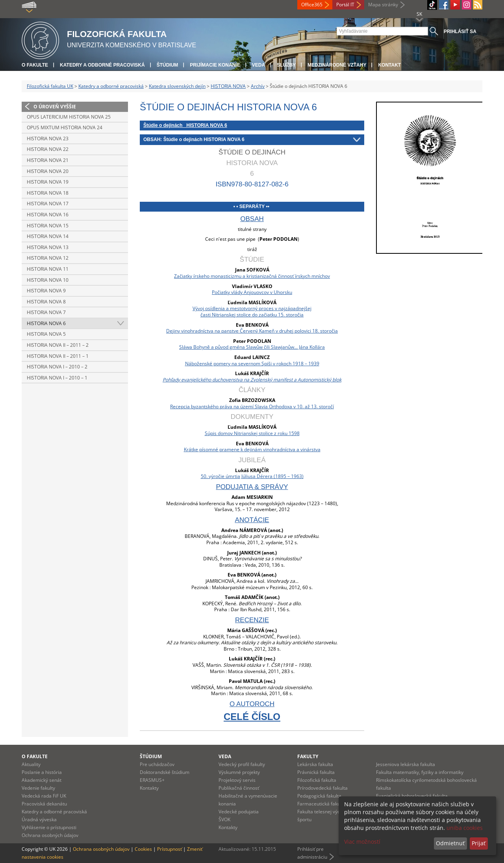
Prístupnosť (170, 849)
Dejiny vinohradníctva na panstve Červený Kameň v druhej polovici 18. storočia (252, 331)
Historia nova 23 (48, 139)
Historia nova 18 (48, 193)
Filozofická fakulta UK (50, 86)
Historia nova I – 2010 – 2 (57, 367)
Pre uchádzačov (157, 764)
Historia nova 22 (48, 149)
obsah (252, 219)
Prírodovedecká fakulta (322, 788)
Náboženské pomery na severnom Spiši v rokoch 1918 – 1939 (252, 364)
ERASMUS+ (152, 780)
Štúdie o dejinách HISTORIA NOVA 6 (185, 125)
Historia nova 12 (48, 258)
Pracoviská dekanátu (44, 804)
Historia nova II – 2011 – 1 (58, 356)
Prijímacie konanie (215, 65)
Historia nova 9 (46, 291)
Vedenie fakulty (38, 788)
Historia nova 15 (48, 226)
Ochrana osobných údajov (50, 835)
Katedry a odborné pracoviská (102, 65)
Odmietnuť (450, 843)
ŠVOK (224, 819)
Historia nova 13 (48, 247)
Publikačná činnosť (239, 788)
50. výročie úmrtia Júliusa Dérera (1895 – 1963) (252, 476)
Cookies (143, 849)
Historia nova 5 (46, 334)
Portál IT (345, 5)
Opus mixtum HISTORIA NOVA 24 (65, 127)
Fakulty (308, 756)
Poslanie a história (42, 772)
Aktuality (31, 764)
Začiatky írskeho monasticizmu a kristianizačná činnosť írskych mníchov (252, 276)
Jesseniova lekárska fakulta (406, 764)
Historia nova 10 (48, 280)
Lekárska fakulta (315, 764)
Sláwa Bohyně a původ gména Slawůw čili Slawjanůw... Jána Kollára (252, 347)
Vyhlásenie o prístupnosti (49, 827)
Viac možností (362, 842)
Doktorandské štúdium (165, 772)
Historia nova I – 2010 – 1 (57, 378)
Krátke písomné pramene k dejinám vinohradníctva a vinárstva (252, 449)
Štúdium (168, 65)
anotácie (252, 520)
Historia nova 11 (48, 269)
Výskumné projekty (239, 772)
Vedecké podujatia (239, 812)
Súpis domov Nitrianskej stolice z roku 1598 (252, 433)
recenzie (252, 620)
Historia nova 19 (48, 182)
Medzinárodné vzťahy (337, 65)
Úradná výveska (39, 819)
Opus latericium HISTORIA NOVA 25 (69, 117)
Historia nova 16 (48, 215)
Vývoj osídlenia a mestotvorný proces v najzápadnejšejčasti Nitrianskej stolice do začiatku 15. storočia (252, 312)
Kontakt (389, 65)
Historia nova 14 (48, 236)
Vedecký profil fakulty (242, 764)
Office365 (312, 5)
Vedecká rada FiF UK (44, 796)
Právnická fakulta (316, 772)
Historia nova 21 (48, 160)
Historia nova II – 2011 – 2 (58, 345)
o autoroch (252, 704)
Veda (258, 65)
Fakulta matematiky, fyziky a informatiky (420, 772)
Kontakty (149, 788)
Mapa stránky (383, 5)
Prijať (479, 843)
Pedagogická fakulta (319, 796)
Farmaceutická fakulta (321, 804)
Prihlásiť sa (460, 32)
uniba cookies (465, 828)
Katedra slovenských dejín (177, 86)
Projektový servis (237, 780)
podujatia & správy (252, 487)
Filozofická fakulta (317, 780)
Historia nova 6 (46, 323)
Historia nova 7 (46, 312)
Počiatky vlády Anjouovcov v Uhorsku (252, 292)
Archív (258, 86)
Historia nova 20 (48, 171)
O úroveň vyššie (55, 107)
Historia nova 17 (48, 204)
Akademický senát (42, 780)
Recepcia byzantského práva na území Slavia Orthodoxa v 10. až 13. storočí (252, 406)
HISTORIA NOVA (228, 86)
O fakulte (35, 65)
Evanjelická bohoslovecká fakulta (412, 796)
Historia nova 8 (46, 302)
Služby (286, 65)
